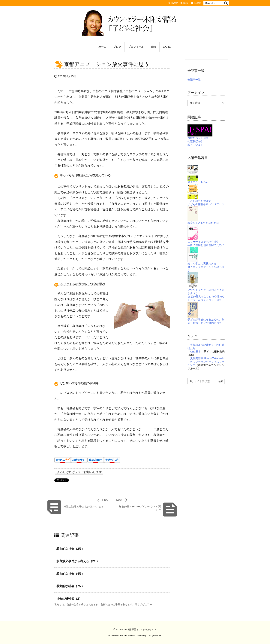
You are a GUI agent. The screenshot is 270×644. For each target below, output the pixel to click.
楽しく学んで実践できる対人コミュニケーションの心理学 (206, 262)
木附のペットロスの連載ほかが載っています (200, 137)
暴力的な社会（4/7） (70, 574)
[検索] (226, 3)
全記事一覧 (194, 80)
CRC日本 (196, 352)
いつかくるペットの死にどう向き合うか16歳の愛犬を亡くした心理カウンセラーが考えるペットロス (206, 290)
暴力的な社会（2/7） (70, 549)
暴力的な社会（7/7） (70, 586)
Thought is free (154, 635)
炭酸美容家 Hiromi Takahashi (207, 358)
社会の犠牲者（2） (69, 599)
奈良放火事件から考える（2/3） (78, 561)
